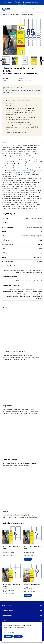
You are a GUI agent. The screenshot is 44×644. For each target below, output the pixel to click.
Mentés (8, 636)
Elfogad (18, 636)
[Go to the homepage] (6, 9)
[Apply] (33, 9)
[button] (6, 61)
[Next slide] (42, 61)
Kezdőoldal (5, 14)
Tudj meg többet (9, 632)
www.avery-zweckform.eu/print (27, 172)
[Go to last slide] (2, 61)
